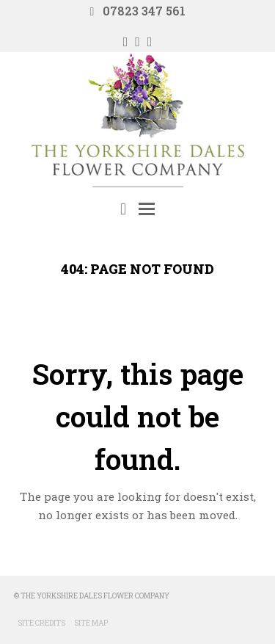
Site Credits (41, 623)
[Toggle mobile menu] (147, 209)
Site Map (91, 623)
